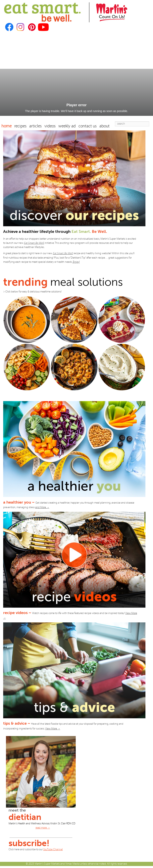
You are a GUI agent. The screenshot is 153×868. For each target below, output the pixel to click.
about (104, 126)
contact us (88, 126)
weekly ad (67, 126)
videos (50, 126)
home (6, 126)
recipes (20, 126)
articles (35, 126)
